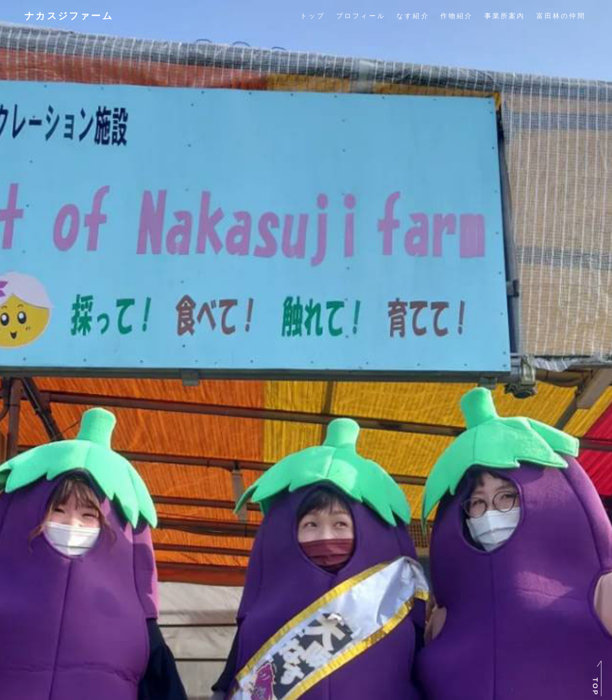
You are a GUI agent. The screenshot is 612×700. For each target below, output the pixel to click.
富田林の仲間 (561, 16)
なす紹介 (413, 16)
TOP (595, 687)
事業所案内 (505, 16)
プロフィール (361, 16)
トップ (313, 16)
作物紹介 (457, 16)
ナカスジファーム (69, 16)
